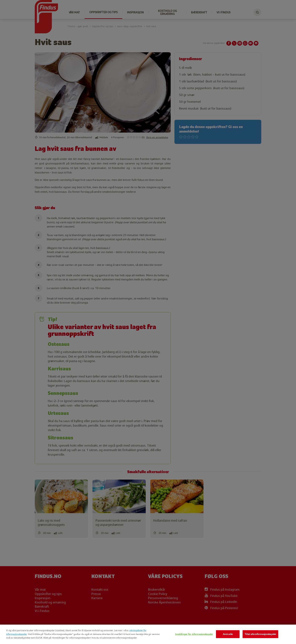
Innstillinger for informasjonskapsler (194, 634)
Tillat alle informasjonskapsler (260, 634)
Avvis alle (228, 634)
